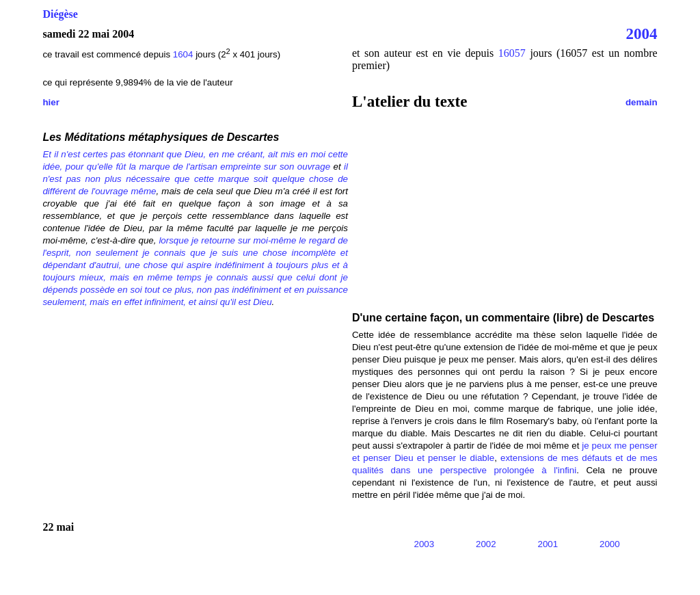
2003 (425, 544)
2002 (486, 544)
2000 (610, 544)
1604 (184, 54)
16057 (512, 53)
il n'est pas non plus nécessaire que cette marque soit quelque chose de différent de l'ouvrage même (195, 179)
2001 (548, 544)
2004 (642, 34)
